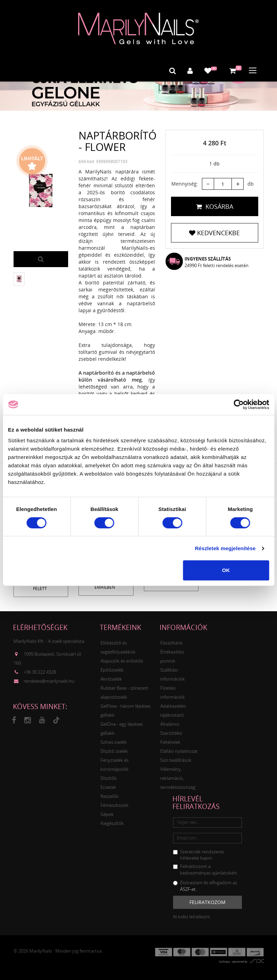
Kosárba (215, 206)
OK (226, 570)
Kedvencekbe (214, 232)
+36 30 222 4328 (40, 671)
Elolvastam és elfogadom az (205, 885)
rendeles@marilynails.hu (49, 680)
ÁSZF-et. (188, 888)
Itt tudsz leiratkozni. (192, 916)
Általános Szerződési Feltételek (171, 732)
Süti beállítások (176, 759)
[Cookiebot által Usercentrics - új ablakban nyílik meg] (239, 404)
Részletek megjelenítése (225, 548)
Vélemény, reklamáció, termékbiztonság (178, 777)
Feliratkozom (207, 901)
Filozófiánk (172, 642)
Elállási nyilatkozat (179, 750)
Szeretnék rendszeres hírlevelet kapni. (199, 854)
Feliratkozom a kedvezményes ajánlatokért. (206, 869)
